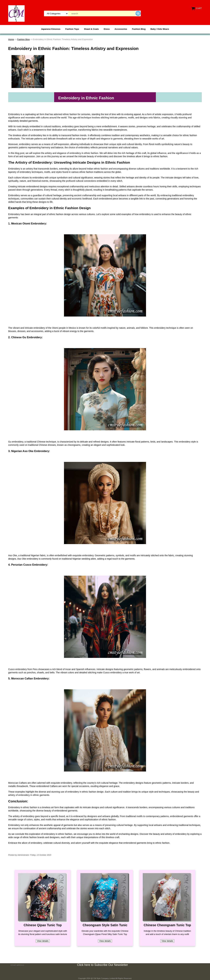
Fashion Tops (72, 29)
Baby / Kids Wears (160, 29)
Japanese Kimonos (51, 29)
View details (43, 941)
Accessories (121, 29)
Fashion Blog (139, 29)
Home (11, 39)
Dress (107, 29)
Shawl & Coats (91, 29)
